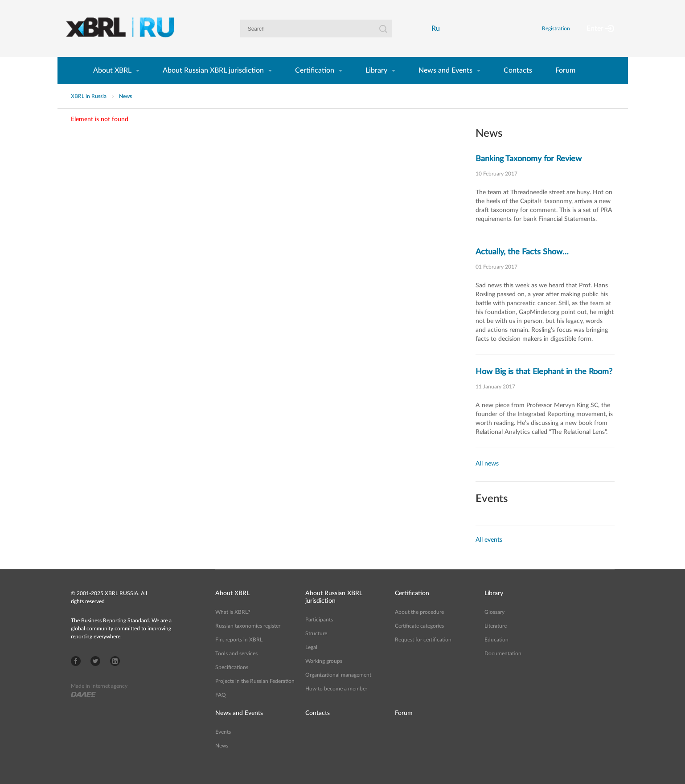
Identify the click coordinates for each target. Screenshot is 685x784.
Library (376, 86)
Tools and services (236, 669)
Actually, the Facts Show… (522, 267)
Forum (565, 86)
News (125, 111)
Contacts (518, 86)
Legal (311, 662)
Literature (496, 641)
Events (223, 747)
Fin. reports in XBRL (239, 655)
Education (496, 655)
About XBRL (112, 86)
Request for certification (423, 655)
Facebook (76, 676)
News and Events (445, 86)
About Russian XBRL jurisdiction (213, 86)
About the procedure (419, 627)
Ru (438, 36)
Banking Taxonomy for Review (529, 174)
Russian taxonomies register (248, 641)
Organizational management (338, 690)
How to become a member (336, 704)
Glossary (494, 627)
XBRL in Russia (89, 111)
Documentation (503, 669)
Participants (319, 635)
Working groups (324, 676)
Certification (315, 86)
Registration (567, 36)
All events (489, 555)
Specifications (232, 682)
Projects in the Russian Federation (255, 696)
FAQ (221, 710)
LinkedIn (115, 676)
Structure (316, 649)
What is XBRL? (233, 627)
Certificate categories (419, 641)
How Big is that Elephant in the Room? (544, 387)
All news (487, 479)
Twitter (95, 676)
